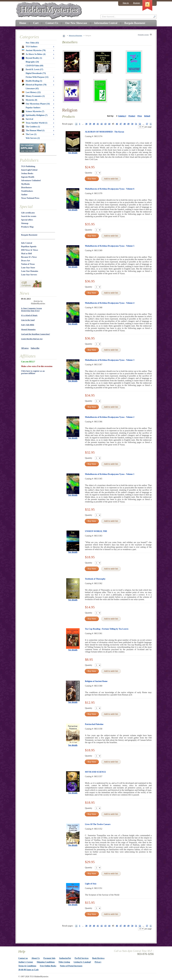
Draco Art (26, 261)
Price (140, 116)
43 (105, 124)
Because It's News (29, 257)
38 (86, 124)
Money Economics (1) (33, 96)
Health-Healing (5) (32, 81)
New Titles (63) (32, 43)
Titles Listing (64, 962)
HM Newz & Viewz (30, 250)
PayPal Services (82, 958)
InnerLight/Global (29, 170)
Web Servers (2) (33, 138)
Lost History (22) (31, 92)
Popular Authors (33, 108)
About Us (36, 958)
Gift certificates (28, 213)
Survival (28, 119)
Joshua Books (27, 173)
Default (147, 116)
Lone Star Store (28, 268)
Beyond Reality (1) (32, 58)
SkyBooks (26, 184)
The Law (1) (29, 134)
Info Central (27, 243)
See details (73, 153)
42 (102, 124)
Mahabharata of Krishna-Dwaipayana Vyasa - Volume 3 (110, 360)
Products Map (27, 227)
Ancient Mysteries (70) (34, 50)
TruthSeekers (27, 191)
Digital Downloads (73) (36, 73)
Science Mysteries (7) (33, 111)
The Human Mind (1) (33, 131)
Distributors (27, 188)
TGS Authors (30, 47)
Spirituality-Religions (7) (35, 115)
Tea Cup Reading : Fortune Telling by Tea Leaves (107, 629)
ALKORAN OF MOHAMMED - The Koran (105, 132)
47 (121, 124)
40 (94, 124)
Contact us (23, 958)
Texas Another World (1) (35, 123)
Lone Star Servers (29, 275)
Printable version (143, 35)
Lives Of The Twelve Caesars (98, 824)
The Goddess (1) (31, 127)
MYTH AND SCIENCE (95, 772)
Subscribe (35, 348)
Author (24, 195)
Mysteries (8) (30, 100)
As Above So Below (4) (34, 54)
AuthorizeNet (65, 958)
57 (147, 124)
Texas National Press (30, 198)
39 (90, 124)
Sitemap (25, 223)
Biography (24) (32, 62)
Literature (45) (32, 89)
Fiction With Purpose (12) (37, 77)
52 (140, 124)
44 (109, 124)
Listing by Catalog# (82, 962)
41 (98, 124)
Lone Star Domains (30, 271)
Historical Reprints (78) (34, 85)
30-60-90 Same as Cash (28, 970)
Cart (36, 23)
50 (132, 124)
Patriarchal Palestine (94, 724)
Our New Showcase (76, 23)
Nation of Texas (28, 264)
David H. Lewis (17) (33, 70)
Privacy (98, 962)
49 (128, 124)
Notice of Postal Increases (71, 966)
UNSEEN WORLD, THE (96, 531)
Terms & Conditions (27, 966)
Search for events (29, 216)
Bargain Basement (29, 235)
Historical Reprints (75, 35)
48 (125, 124)
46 (117, 124)
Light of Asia (91, 884)
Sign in (126, 3)
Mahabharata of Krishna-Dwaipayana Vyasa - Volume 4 (110, 303)
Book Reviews (98, 958)
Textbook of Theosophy (95, 579)
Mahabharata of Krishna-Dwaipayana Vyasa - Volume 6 (110, 189)
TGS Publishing (28, 166)
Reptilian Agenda (29, 247)
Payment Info (49, 958)
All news (25, 348)
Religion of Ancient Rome (96, 681)
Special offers (27, 220)
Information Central (106, 23)
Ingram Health (28, 177)
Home (23, 23)
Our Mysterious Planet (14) (36, 104)
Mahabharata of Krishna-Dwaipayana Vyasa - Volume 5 (110, 246)
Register (137, 3)
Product (132, 116)
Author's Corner (26, 962)
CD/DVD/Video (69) (35, 66)
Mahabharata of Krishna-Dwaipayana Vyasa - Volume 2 (110, 417)
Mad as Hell (26, 254)
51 (136, 124)
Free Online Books (48, 966)
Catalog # (122, 116)
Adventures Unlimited (31, 180)
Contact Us (52, 23)
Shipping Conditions (46, 962)
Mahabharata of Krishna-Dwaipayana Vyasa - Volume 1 (110, 474)
